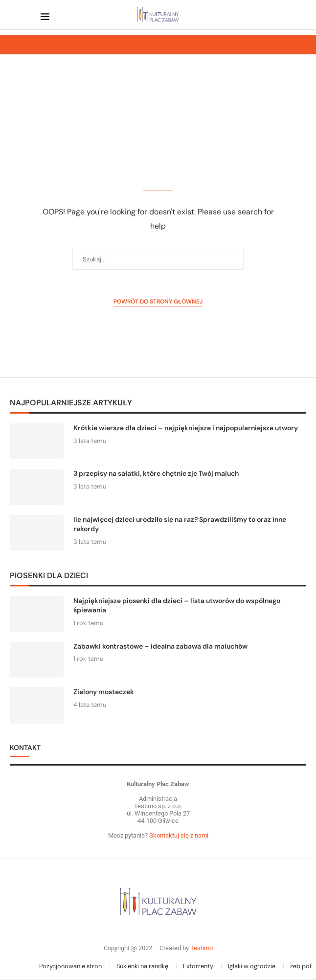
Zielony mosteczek (104, 692)
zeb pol (301, 966)
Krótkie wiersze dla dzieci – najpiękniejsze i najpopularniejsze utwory (186, 428)
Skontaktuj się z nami (178, 835)
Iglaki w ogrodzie (252, 966)
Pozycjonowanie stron (70, 966)
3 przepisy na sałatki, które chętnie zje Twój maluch (156, 473)
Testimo (202, 948)
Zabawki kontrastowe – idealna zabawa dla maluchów (160, 646)
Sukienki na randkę (142, 966)
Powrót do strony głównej (158, 302)
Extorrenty (198, 966)
